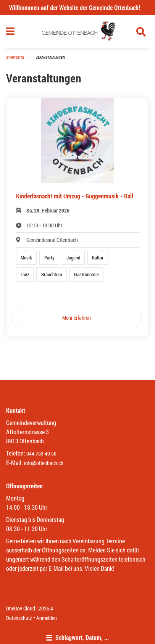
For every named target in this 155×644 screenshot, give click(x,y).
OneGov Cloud (21, 608)
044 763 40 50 (41, 453)
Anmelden (47, 618)
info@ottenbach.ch (44, 463)
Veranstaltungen (50, 57)
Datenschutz (19, 618)
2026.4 (46, 608)
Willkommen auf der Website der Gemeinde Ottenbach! (75, 7)
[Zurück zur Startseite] (77, 32)
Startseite (15, 57)
